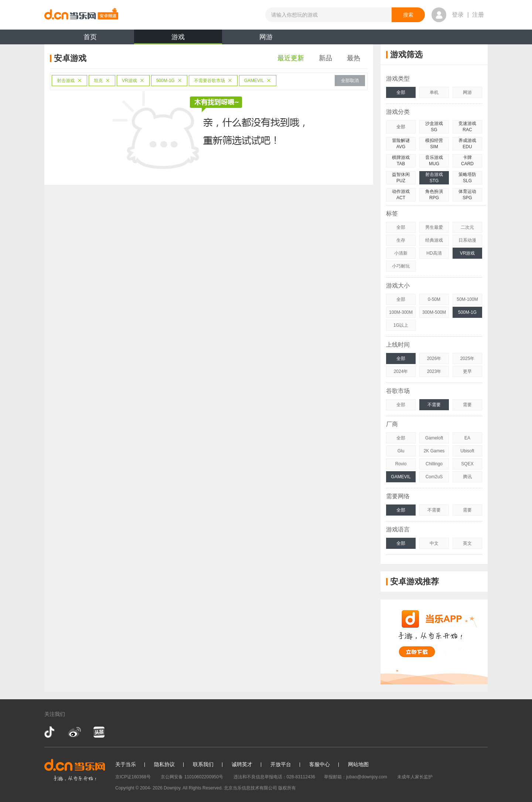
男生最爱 (434, 227)
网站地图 (358, 764)
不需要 (434, 405)
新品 (325, 58)
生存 (401, 240)
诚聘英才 (242, 764)
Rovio (401, 464)
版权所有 (287, 788)
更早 (467, 371)
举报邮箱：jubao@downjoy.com (356, 777)
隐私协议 (164, 764)
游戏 (178, 39)
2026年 (434, 358)
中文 (434, 543)
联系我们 (203, 764)
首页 (90, 37)
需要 (467, 405)
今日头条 (99, 732)
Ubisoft (467, 451)
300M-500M (434, 312)
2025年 (468, 358)
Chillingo (434, 464)
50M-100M (467, 299)
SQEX (467, 464)
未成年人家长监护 (415, 777)
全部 (401, 92)
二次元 (467, 227)
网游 (266, 37)
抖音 (50, 732)
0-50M (434, 299)
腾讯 (467, 477)
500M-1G (169, 81)
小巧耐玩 (401, 266)
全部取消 (350, 81)
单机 (434, 92)
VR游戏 (133, 81)
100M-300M (401, 312)
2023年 (434, 371)
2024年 (401, 371)
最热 (354, 58)
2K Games (434, 451)
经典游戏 (434, 240)
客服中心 (320, 764)
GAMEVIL (258, 81)
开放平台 (281, 764)
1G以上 (401, 325)
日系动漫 (467, 240)
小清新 (401, 253)
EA (467, 438)
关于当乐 (126, 764)
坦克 (102, 81)
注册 (478, 15)
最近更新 (291, 58)
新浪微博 (74, 732)
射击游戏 (69, 81)
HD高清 (434, 253)
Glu (401, 451)
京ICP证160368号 (133, 777)
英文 (467, 543)
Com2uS (434, 477)
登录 (458, 15)
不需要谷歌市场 (213, 81)
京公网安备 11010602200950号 (192, 777)
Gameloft (434, 438)
